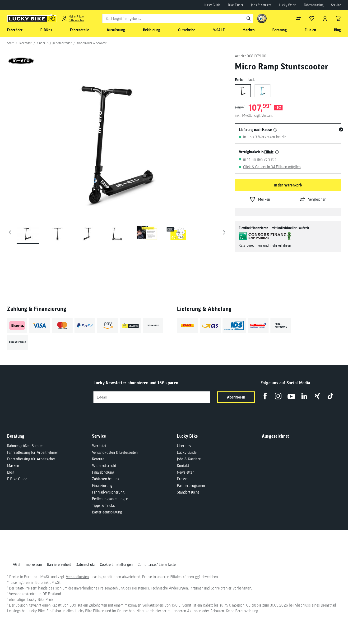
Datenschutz (85, 564)
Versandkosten (77, 577)
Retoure (98, 459)
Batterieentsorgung (107, 512)
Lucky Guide (212, 5)
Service (336, 5)
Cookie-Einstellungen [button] (116, 564)
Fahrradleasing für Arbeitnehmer (33, 452)
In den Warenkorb (288, 185)
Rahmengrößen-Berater (25, 446)
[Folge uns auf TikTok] (330, 396)
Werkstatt (100, 446)
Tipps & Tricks (103, 505)
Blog (11, 472)
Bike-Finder (236, 5)
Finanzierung (102, 485)
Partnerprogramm (191, 485)
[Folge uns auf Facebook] (265, 396)
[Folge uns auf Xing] (317, 396)
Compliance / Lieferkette (156, 564)
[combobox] (178, 18)
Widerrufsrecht (104, 466)
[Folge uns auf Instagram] (278, 396)
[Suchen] (249, 18)
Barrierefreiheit (59, 564)
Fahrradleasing (314, 5)
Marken (13, 466)
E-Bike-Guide (17, 479)
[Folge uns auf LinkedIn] (304, 396)
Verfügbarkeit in (256, 152)
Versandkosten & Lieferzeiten (115, 452)
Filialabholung (103, 472)
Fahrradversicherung (108, 492)
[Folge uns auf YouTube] (291, 396)
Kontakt (183, 466)
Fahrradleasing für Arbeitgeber (31, 459)
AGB (16, 564)
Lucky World (288, 5)
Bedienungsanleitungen (110, 499)
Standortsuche (188, 492)
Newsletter (185, 472)
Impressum (33, 564)
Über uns (184, 446)
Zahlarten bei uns (106, 479)
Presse (182, 479)
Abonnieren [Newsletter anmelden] (236, 397)
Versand (267, 115)
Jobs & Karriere (261, 5)
